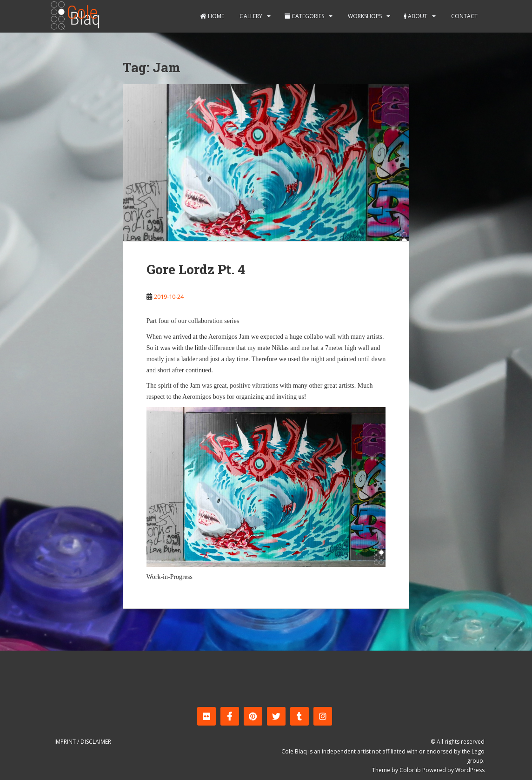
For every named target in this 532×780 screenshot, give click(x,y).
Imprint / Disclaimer (83, 742)
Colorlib (410, 770)
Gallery (250, 16)
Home (212, 16)
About (416, 16)
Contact (464, 16)
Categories (304, 16)
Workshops (364, 16)
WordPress (470, 770)
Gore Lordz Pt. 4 (196, 269)
